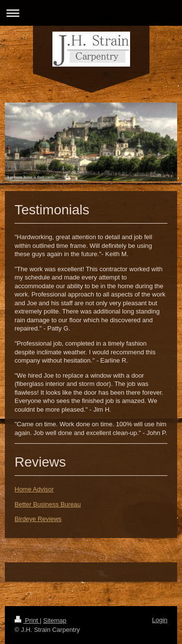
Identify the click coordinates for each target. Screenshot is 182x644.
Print (27, 620)
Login (160, 620)
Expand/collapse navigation (91, 13)
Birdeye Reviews (38, 519)
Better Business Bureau (48, 504)
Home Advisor (34, 489)
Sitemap (55, 620)
